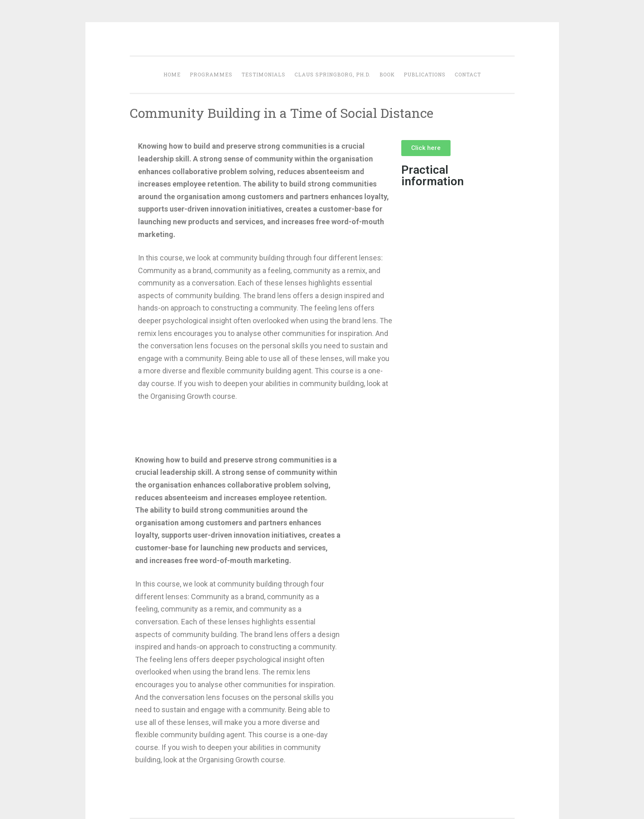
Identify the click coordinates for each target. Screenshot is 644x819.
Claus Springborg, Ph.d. (332, 74)
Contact (468, 74)
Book (387, 74)
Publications (425, 74)
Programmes (211, 74)
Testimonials (263, 74)
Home (172, 74)
